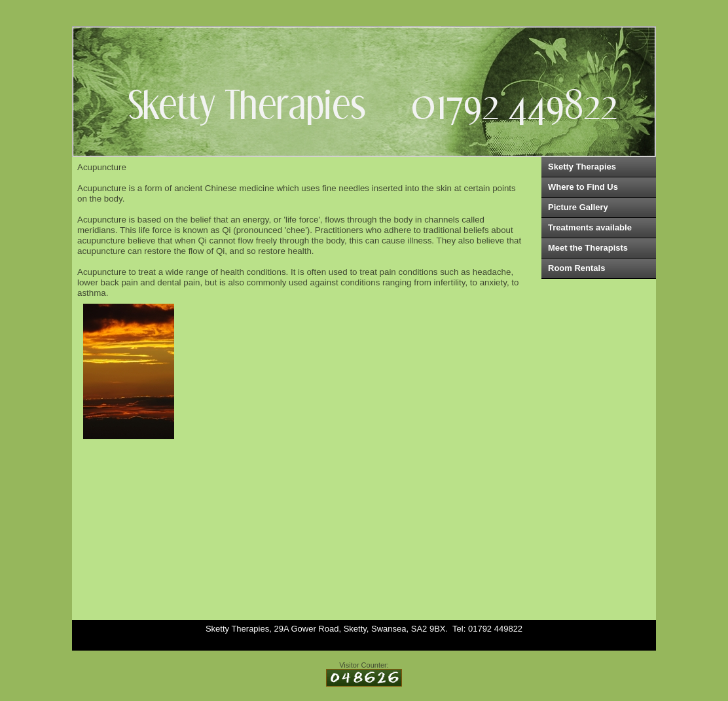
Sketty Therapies (582, 167)
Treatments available (590, 227)
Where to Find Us (583, 187)
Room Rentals (576, 268)
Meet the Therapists (588, 248)
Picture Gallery (578, 207)
